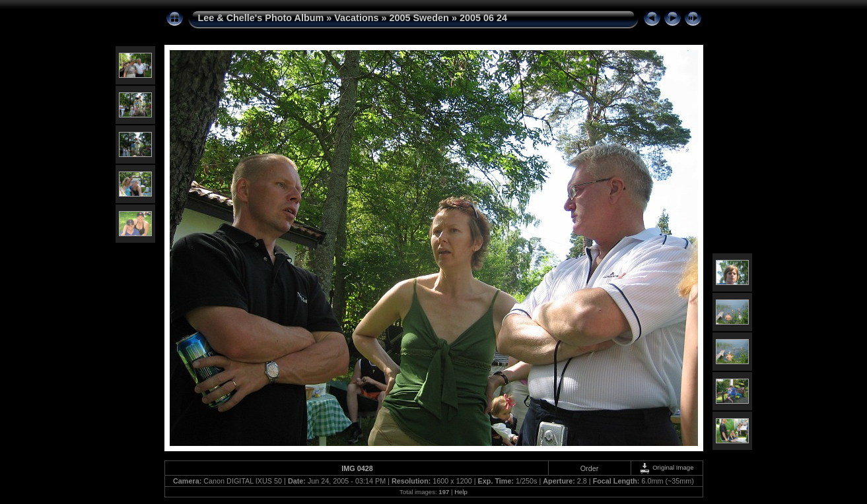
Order (590, 468)
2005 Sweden (419, 18)
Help (461, 492)
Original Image (666, 467)
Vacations (356, 18)
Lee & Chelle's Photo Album (261, 18)
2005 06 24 (483, 18)
